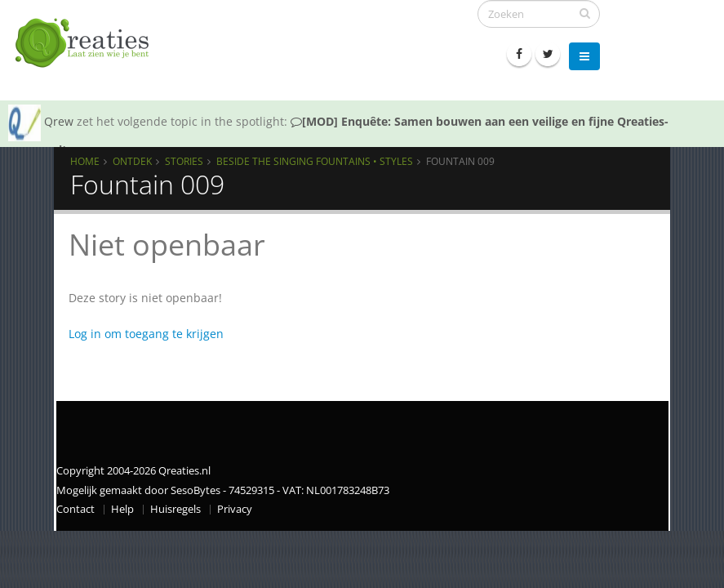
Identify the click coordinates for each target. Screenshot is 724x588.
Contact (76, 509)
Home (85, 161)
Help (122, 509)
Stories (184, 161)
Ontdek (132, 161)
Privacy (235, 509)
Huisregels (175, 509)
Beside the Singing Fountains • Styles (315, 161)
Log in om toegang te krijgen (146, 334)
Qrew (59, 121)
